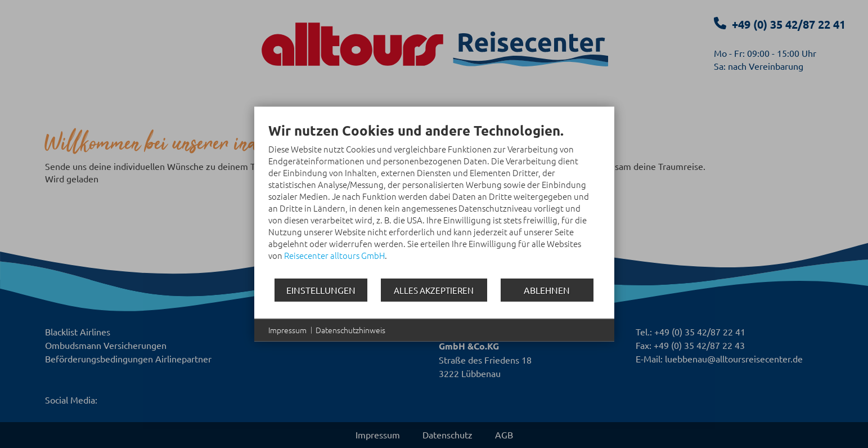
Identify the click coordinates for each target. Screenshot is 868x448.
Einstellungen (321, 289)
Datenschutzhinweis (350, 330)
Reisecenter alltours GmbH (334, 255)
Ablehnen (547, 289)
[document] (434, 200)
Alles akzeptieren (434, 290)
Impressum (287, 330)
